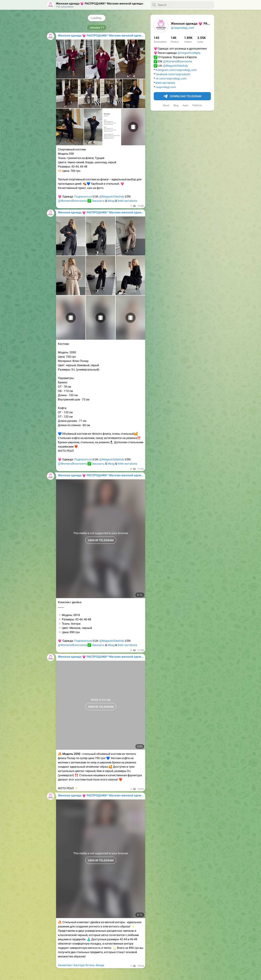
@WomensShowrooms (178, 61)
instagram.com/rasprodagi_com (176, 70)
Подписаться (83, 196)
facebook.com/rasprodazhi (173, 74)
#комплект (65, 965)
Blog (176, 105)
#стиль (90, 965)
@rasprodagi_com (182, 28)
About (166, 105)
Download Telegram (182, 96)
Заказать (98, 201)
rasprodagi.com (166, 87)
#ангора (79, 965)
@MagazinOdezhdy (176, 66)
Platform (197, 105)
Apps (185, 105)
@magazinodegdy (189, 53)
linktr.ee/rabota (165, 83)
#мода (100, 965)
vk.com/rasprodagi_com (171, 78)
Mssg (111, 201)
